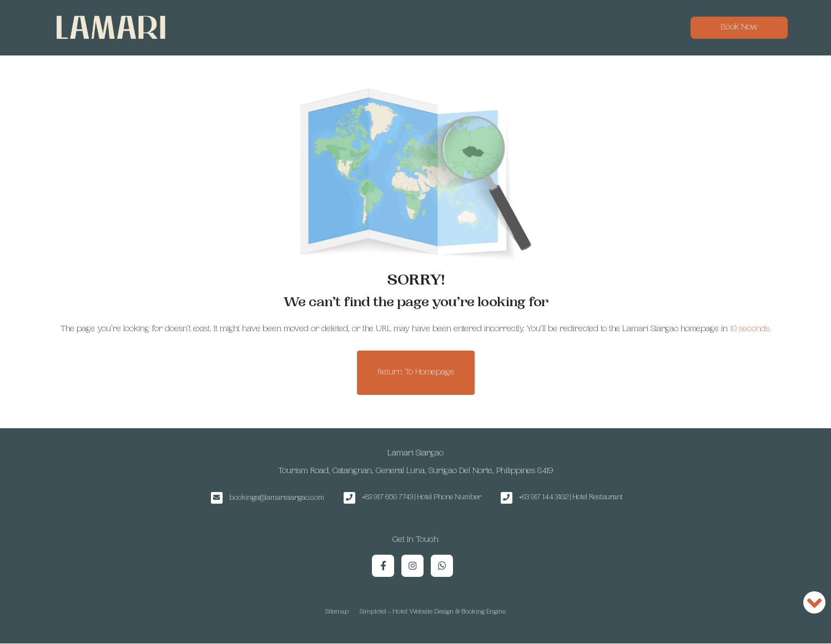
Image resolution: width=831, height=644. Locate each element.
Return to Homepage (416, 372)
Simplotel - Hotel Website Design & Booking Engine (433, 612)
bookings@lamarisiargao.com (277, 498)
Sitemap (337, 612)
